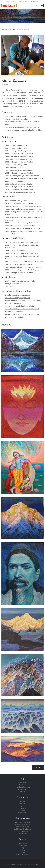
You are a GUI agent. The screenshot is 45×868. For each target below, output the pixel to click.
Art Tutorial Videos (22, 831)
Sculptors (23, 808)
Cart (8, 1)
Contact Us (26, 1)
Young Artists (23, 806)
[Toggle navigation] (42, 5)
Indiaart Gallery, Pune (19, 148)
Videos (25, 846)
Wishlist (20, 1)
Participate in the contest (23, 825)
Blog (22, 848)
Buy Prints (23, 785)
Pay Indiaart (22, 852)
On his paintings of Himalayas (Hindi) (20, 306)
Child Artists (22, 804)
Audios (20, 846)
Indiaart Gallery (16, 145)
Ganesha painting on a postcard (18, 298)
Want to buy (14, 1)
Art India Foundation (22, 855)
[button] (37, 6)
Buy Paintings (23, 783)
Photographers (23, 813)
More (38, 767)
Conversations (22, 834)
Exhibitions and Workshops (22, 829)
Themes (22, 792)
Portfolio (5, 85)
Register (36, 1)
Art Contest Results (22, 827)
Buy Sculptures (22, 789)
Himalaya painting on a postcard (18, 295)
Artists (14, 29)
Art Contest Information (22, 822)
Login (31, 1)
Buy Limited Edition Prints (23, 787)
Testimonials (23, 843)
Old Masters (23, 810)
